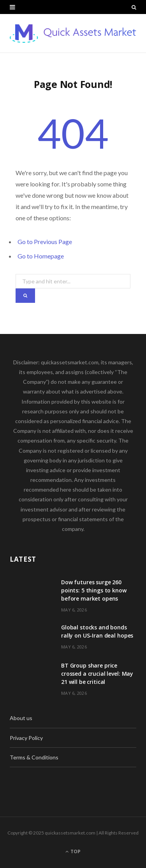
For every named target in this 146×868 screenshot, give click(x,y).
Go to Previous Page (45, 242)
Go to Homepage (41, 256)
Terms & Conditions (34, 757)
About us (21, 718)
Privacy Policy (26, 738)
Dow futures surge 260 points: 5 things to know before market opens (94, 590)
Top (73, 851)
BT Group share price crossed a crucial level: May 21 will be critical (97, 674)
